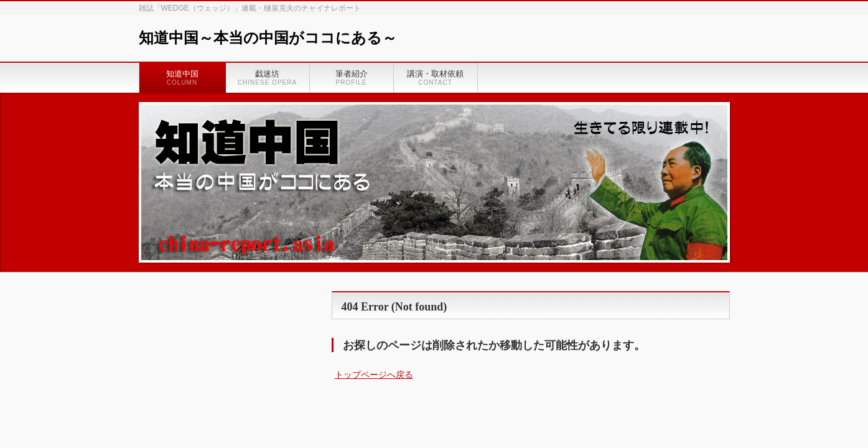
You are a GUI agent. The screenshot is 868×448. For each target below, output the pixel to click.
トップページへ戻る (374, 375)
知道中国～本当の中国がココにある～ (268, 38)
